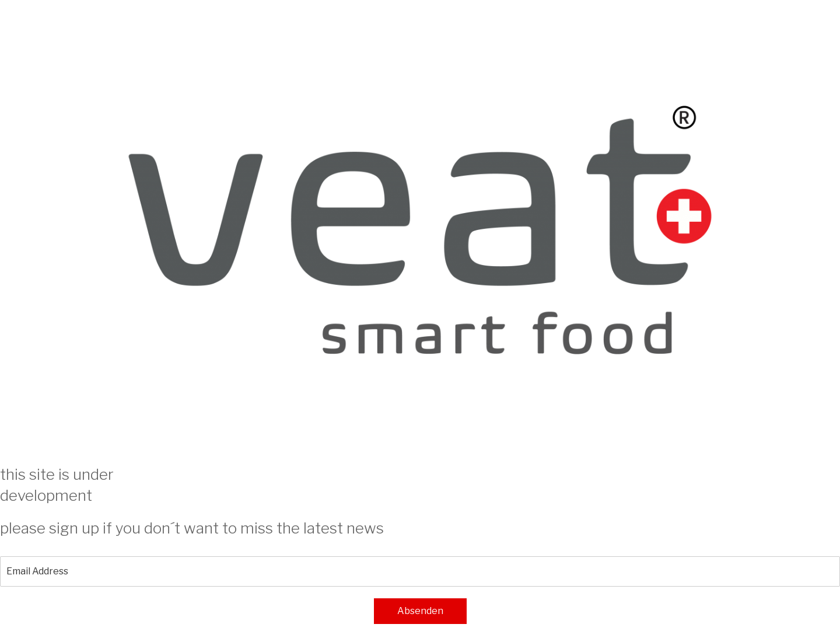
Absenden (420, 611)
